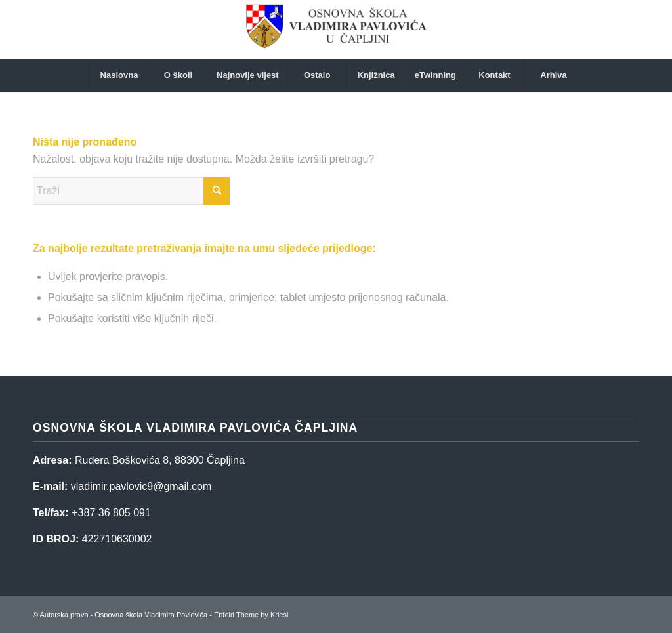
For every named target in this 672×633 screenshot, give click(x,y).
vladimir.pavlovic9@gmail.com (141, 486)
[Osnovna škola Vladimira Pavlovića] (336, 30)
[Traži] (131, 191)
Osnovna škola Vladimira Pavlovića (151, 615)
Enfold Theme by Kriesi (251, 615)
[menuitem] (119, 75)
